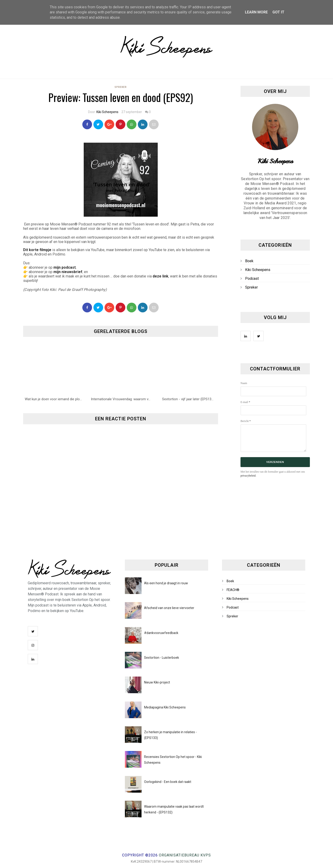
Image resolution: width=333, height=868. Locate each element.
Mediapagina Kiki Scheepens (165, 707)
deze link (160, 276)
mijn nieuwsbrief (68, 272)
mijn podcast (65, 267)
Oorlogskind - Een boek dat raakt (168, 782)
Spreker (121, 87)
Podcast (252, 279)
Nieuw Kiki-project (157, 682)
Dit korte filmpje (37, 250)
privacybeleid (248, 476)
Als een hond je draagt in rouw (166, 583)
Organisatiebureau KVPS (185, 855)
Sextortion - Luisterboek (162, 658)
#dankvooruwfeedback (161, 633)
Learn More (256, 12)
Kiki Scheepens (107, 112)
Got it (278, 12)
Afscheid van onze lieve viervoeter (169, 608)
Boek (249, 261)
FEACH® (233, 590)
